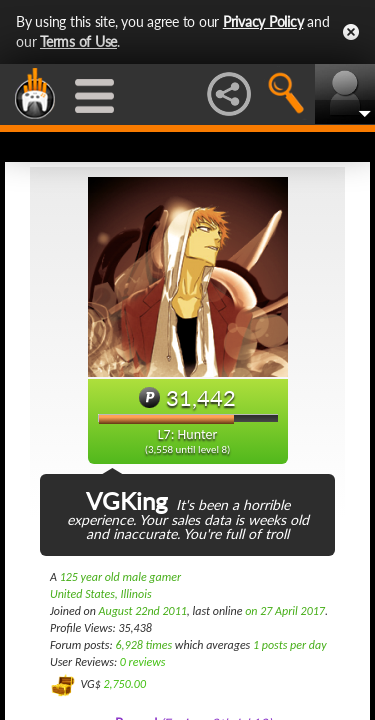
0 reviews (143, 662)
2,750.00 (124, 684)
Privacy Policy (263, 21)
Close (351, 32)
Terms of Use (78, 41)
